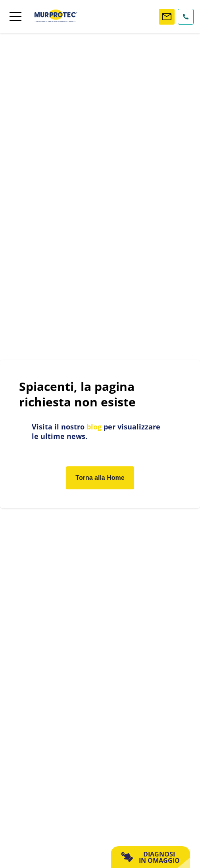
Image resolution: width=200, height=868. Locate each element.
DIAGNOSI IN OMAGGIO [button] (150, 857)
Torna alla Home (100, 478)
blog (94, 427)
